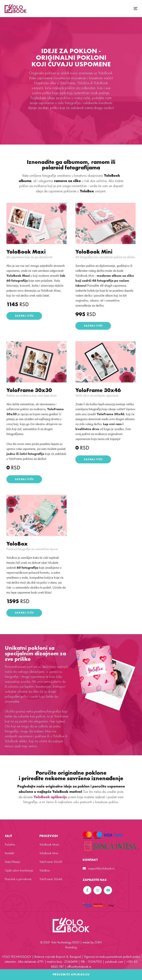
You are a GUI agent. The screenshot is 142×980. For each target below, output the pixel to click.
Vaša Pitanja (12, 862)
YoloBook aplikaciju (50, 797)
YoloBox (17, 544)
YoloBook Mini (94, 252)
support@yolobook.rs (98, 868)
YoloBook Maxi (26, 252)
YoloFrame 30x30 (29, 390)
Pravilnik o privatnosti (18, 879)
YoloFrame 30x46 (98, 390)
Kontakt (9, 853)
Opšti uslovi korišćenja (19, 870)
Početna (10, 844)
